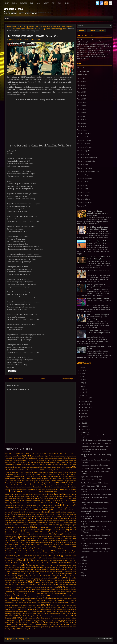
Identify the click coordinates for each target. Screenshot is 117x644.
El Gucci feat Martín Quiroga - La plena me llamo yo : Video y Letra (98, 333)
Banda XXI (39, 470)
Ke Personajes (31, 540)
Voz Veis (49, 624)
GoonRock (57, 521)
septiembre (86, 407)
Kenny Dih (52, 540)
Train (60, 618)
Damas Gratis (49, 492)
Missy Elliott (12, 578)
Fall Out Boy (68, 512)
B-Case (27, 467)
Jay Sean (26, 530)
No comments (37, 39)
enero (84, 432)
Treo (64, 618)
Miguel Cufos (30, 576)
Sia (52, 605)
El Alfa (15, 503)
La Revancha (43, 547)
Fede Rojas (28, 514)
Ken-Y (38, 540)
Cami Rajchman (10, 479)
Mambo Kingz (19, 563)
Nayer (48, 580)
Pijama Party (17, 594)
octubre (84, 404)
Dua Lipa (45, 501)
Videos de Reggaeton (58, 29)
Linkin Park (62, 551)
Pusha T (8, 596)
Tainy (35, 612)
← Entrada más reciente (15, 379)
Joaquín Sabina (48, 532)
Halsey (67, 523)
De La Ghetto (14, 496)
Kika (15, 543)
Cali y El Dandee (40, 476)
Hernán (35, 525)
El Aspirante (30, 503)
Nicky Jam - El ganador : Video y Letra (94, 508)
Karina (64, 538)
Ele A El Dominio (53, 508)
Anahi (49, 462)
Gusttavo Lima (52, 523)
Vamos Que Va (32, 622)
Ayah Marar (17, 467)
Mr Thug (53, 578)
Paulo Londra (36, 592)
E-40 (62, 501)
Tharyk (27, 614)
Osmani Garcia (41, 587)
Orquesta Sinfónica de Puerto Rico (24, 587)
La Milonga (71, 545)
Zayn (9, 629)
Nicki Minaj (24, 582)
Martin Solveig (51, 570)
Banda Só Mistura (30, 470)
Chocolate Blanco (16, 485)
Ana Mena (44, 462)
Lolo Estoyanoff (11, 553)
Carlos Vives (21, 481)
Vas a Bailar (52, 622)
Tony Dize (41, 618)
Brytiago (67, 474)
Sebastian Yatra (69, 602)
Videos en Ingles (83, 196)
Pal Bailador (31, 590)
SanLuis (21, 603)
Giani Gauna (65, 519)
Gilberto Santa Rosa (16, 521)
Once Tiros (62, 585)
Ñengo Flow (33, 629)
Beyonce (14, 472)
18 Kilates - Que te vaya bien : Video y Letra (96, 494)
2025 (81, 370)
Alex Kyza (38, 458)
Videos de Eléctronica (85, 147)
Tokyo (27, 618)
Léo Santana (49, 558)
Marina (66, 565)
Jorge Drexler (34, 534)
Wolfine (38, 627)
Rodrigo (12, 600)
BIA (31, 467)
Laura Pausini (67, 549)
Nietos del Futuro (59, 582)
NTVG (63, 578)
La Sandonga (52, 547)
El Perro (40, 505)
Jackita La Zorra (49, 527)
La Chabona (9, 545)
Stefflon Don (65, 610)
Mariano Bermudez (47, 565)
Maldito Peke (72, 560)
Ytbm (74, 627)
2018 (81, 392)
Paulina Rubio (27, 592)
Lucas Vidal (68, 556)
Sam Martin (9, 603)
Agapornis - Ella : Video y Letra (92, 477)
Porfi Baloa (52, 594)
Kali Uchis (39, 538)
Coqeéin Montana (63, 487)
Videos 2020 (82, 116)
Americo (19, 462)
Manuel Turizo (46, 563)
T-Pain (25, 612)
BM (33, 467)
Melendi (15, 574)
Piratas (31, 594)
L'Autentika (44, 543)
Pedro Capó (45, 592)
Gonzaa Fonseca (48, 521)
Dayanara (68, 494)
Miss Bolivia (69, 576)
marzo (84, 426)
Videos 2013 (82, 92)
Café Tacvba (30, 476)
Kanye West (49, 538)
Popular (82, 31)
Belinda (58, 470)
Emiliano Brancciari (29, 510)
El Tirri (23, 508)
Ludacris (14, 558)
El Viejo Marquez (37, 508)
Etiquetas (92, 31)
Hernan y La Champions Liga (23, 525)
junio (83, 417)
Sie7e (55, 605)
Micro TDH (11, 576)
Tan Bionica (55, 612)
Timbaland (62, 616)
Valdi (54, 620)
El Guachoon (64, 503)
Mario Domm (72, 565)
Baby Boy (41, 467)
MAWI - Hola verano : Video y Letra (93, 486)
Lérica (54, 558)
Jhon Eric (24, 532)
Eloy (67, 508)
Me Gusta (8, 574)
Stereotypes (9, 612)
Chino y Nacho (59, 483)
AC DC (41, 454)
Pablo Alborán (10, 590)
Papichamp (39, 590)
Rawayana (32, 596)
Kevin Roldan (64, 540)
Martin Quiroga (32, 570)
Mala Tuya (65, 560)
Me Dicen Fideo (72, 572)
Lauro (12, 551)
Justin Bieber (18, 538)
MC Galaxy (59, 558)
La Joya (39, 545)
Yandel (57, 627)
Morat (43, 578)
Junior (10, 538)
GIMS (74, 516)
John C (64, 532)
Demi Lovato (35, 496)
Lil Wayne (55, 551)
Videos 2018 (82, 109)
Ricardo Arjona (18, 598)
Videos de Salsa (83, 185)
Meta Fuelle (21, 574)
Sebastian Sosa (47, 603)
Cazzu (42, 481)
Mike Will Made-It (39, 576)
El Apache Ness (22, 503)
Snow (51, 608)
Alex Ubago (60, 458)
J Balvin (34, 527)
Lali (11, 549)
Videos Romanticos (84, 133)
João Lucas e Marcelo (67, 534)
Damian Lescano (66, 492)
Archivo (102, 31)
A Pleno (34, 454)
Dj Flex (67, 498)
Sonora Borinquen (48, 610)
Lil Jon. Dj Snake (46, 551)
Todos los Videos (14, 29)
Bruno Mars (44, 474)
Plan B (47, 594)
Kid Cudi (11, 543)
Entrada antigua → (69, 379)
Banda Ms (21, 470)
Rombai (24, 600)
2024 (82, 374)
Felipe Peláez (46, 514)
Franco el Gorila (46, 516)
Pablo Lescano (21, 590)
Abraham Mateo (70, 454)
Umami (28, 620)
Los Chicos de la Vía (61, 553)
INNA (50, 525)
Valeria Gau (17, 622)
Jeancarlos (37, 530)
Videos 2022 (82, 123)
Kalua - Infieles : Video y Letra (91, 480)
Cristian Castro (20, 489)
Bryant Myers (60, 474)
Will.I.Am (69, 624)
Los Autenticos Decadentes (25, 553)
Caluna (64, 476)
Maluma (10, 563)
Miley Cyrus (55, 576)
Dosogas (19, 500)
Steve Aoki (15, 612)
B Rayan (23, 467)
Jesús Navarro (9, 532)
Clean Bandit (36, 487)
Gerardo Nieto (47, 519)
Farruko (14, 514)
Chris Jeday (33, 485)
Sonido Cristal (10, 610)
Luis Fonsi (43, 27)
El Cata (47, 503)
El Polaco (46, 505)
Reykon (8, 598)
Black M (44, 472)
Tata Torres (68, 612)
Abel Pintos (53, 454)
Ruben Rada (60, 600)
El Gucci (72, 503)
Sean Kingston (32, 603)
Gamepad (25, 519)
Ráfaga (67, 600)
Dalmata (41, 492)
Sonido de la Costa (36, 610)
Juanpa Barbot (43, 536)
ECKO (65, 500)
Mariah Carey (36, 565)
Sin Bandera (9, 608)
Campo (38, 479)
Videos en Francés (84, 192)
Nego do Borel (58, 580)
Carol (27, 481)
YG (44, 627)
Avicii (71, 465)
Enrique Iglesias (49, 510)
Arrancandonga (49, 464)
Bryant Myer (52, 474)
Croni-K (26, 489)
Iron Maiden (19, 527)
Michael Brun (48, 574)
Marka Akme (36, 567)
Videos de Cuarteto (84, 140)
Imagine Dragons (71, 525)
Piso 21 (36, 594)
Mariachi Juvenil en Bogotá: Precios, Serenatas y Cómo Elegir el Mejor (98, 317)
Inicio (7, 19)
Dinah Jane (50, 498)
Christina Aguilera (50, 485)
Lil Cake (39, 551)
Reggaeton (23, 3)
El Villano (45, 508)
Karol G (69, 538)
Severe (34, 605)
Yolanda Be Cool (65, 627)
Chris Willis (41, 485)
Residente (54, 596)
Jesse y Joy (68, 530)
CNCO (24, 476)
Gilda (23, 521)
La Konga (44, 545)
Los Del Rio (70, 553)
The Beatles (33, 614)
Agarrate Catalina (36, 456)
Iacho (54, 525)
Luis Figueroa (29, 558)
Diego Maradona (30, 498)
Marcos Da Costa (24, 565)
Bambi (15, 470)
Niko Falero (72, 582)
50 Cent (29, 454)
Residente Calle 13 (64, 596)
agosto (84, 410)
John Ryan (13, 534)
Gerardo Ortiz (57, 519)
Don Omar (12, 500)
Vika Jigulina (31, 625)
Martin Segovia (42, 570)
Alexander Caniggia (70, 458)
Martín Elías (72, 570)
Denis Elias (44, 496)
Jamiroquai (73, 527)
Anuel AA (18, 464)
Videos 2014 (82, 96)
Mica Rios (32, 574)
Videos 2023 (82, 127)
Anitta (12, 464)
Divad (55, 498)
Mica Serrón (40, 574)
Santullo (26, 603)
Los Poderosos (36, 556)
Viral (41, 625)
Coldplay (50, 487)
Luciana (8, 558)
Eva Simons (29, 512)
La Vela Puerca (67, 547)
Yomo (71, 627)
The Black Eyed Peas (43, 614)
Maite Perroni (14, 560)
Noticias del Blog (83, 71)
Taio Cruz (39, 612)
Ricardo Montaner (31, 598)
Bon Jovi (8, 474)
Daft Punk (25, 492)
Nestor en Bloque (14, 582)
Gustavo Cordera (42, 523)
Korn (24, 543)
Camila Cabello (26, 479)
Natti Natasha (40, 580)
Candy (43, 479)
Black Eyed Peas (37, 472)
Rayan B (38, 596)
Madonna (69, 558)
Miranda (62, 576)
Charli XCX (18, 483)
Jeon (54, 530)
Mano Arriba (33, 563)
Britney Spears (25, 474)
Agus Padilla (49, 456)
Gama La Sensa (18, 519)
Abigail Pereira (61, 454)
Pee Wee (51, 592)
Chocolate (8, 485)
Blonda (55, 472)
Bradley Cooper (15, 474)
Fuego (66, 516)
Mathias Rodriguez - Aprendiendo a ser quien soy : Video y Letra (98, 213)
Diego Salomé (40, 498)
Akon (68, 456)
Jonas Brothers (24, 534)
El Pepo (35, 505)
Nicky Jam (33, 582)
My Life (58, 578)
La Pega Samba (36, 547)
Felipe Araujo (39, 514)
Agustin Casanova (60, 456)
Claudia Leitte (29, 487)
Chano (12, 483)
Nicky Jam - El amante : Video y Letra (94, 527)
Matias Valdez (30, 572)
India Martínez (10, 527)
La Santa (60, 547)
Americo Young (28, 462)
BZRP (36, 467)
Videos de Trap (83, 189)
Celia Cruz (47, 481)
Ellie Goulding (62, 508)
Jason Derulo (9, 530)
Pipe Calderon (25, 594)
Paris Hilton (61, 590)
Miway (18, 578)
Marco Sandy (13, 565)
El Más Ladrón (21, 505)
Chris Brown (25, 485)
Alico (49, 460)
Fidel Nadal (70, 514)
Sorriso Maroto (58, 610)
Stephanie (72, 610)
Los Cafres (46, 553)
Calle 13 (49, 476)
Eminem (38, 510)
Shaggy (39, 605)
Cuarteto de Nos (35, 489)
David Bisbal (49, 494)
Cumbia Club (49, 489)
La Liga (55, 545)
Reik (48, 596)
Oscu (36, 587)
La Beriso (67, 543)
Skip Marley (23, 608)
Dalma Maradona (34, 492)
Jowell (49, 534)
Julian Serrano (58, 536)
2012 (81, 570)
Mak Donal (44, 560)
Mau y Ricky (39, 572)
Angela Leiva (68, 462)
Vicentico (73, 622)
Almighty (59, 460)
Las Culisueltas (51, 549)
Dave (43, 494)
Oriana (7, 587)
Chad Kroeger (65, 481)
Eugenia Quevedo (21, 512)
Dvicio (49, 500)
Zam (7, 629)
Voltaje (44, 625)
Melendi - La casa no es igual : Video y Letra (96, 440)
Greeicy (62, 521)
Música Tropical (83, 68)
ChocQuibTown (71, 483)
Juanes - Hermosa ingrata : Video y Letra (95, 446)
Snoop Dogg (41, 608)
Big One (23, 472)
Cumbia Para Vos (59, 489)
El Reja (64, 505)
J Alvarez (26, 527)
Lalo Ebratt (25, 549)
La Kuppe (50, 545)
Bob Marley (61, 472)
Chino (51, 483)
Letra (37, 27)
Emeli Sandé (16, 510)
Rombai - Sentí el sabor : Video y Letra (94, 483)
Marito (11, 568)
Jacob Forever (59, 527)
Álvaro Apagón (25, 629)
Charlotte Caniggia (27, 483)
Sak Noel (73, 600)
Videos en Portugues (84, 202)
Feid (33, 514)
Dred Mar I (39, 501)
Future (70, 516)
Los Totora (43, 556)
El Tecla (19, 508)
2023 (81, 377)
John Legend (69, 532)
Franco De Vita (30, 516)
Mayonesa (58, 572)
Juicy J (52, 536)
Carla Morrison (67, 479)
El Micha (14, 505)
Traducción (55, 618)
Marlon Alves (46, 568)
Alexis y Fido (26, 460)
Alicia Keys (44, 460)
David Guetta (59, 494)
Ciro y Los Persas (20, 487)
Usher (44, 620)
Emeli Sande (9, 510)
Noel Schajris (31, 585)
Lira (68, 551)
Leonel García (18, 551)
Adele (14, 456)
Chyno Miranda (10, 487)
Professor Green (71, 594)
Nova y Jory (44, 585)
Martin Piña (22, 570)
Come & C (55, 487)
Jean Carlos (31, 530)
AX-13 (46, 454)
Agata (43, 456)
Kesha (58, 540)
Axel (12, 467)
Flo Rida (14, 516)
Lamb (38, 549)
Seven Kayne (29, 605)
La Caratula (73, 543)
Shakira (46, 605)
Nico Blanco (41, 582)
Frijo (63, 516)
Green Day (68, 521)
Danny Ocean (23, 494)
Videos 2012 (82, 89)
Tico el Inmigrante (50, 616)
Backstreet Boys (66, 467)
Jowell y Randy (56, 534)
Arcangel (34, 464)
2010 (81, 576)
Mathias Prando (20, 572)
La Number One (13, 547)
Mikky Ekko (47, 576)
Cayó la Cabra (37, 481)
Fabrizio (58, 512)
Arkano (41, 465)
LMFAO (62, 542)
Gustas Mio (23, 523)
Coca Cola (43, 487)
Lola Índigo (73, 551)
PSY (67, 587)
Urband (39, 620)
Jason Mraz (15, 530)
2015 (81, 560)
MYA (64, 558)
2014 (81, 563)
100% (7, 454)
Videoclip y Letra (13, 9)
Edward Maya (9, 503)
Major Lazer (36, 560)
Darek (35, 494)
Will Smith (63, 624)
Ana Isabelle (37, 462)
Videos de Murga (83, 154)
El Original (28, 505)
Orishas (12, 587)
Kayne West (22, 540)
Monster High (30, 578)
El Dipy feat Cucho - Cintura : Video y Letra (96, 549)
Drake (34, 501)
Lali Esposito (17, 549)
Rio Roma (60, 598)
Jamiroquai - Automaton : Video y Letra (94, 465)
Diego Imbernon (21, 498)
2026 (82, 367)
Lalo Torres (33, 549)
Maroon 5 (53, 567)
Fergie (64, 514)
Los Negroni (15, 556)
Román (43, 600)
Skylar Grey (33, 608)
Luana (49, 556)
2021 (81, 383)
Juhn (49, 536)
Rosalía (54, 600)
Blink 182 (49, 472)
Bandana (46, 470)
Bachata (46, 3)
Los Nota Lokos (26, 556)
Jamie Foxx (67, 527)
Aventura (66, 464)
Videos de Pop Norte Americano (89, 171)
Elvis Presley (72, 508)
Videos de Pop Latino (43, 29)
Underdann (33, 620)
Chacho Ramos (56, 481)
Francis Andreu (21, 516)
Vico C (15, 625)
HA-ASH (58, 523)
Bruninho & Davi (35, 474)
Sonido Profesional (22, 610)
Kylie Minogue (37, 543)
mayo (84, 420)
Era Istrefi (58, 510)
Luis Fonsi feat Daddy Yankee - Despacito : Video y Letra (32, 36)
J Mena (41, 527)
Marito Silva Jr (17, 568)
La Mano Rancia (63, 545)
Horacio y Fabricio (43, 525)
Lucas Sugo (58, 555)
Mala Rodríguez (57, 560)
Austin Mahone (59, 465)
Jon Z (18, 534)
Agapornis (27, 456)
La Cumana (16, 545)
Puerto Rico (61, 27)
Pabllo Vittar (72, 587)
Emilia (21, 510)
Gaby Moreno (9, 519)
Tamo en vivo (47, 612)
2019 (81, 389)
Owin (48, 587)
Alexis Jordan (18, 460)
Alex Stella (53, 458)
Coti (6, 489)
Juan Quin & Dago (27, 536)
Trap (32, 3)
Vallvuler (25, 622)
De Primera (21, 496)
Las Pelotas (59, 549)
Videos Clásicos (83, 130)
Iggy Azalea (63, 525)
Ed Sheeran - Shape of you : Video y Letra (95, 468)
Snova (47, 608)
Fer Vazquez (59, 514)
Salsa (38, 3)
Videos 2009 (82, 78)
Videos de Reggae (84, 175)
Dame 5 (57, 492)
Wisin (12, 627)
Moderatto (23, 578)
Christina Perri (60, 485)
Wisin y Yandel (22, 627)
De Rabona (28, 496)
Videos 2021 (82, 120)
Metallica (27, 574)
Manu (39, 563)
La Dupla (23, 545)
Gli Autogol (28, 521)
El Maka (8, 505)
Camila (18, 479)
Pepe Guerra (57, 592)
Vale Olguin (59, 620)
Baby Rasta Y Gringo (50, 467)
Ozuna (62, 587)
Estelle (67, 510)
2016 (81, 557)
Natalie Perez (23, 580)
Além (71, 460)
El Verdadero (29, 508)
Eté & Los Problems (11, 512)
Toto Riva (48, 618)
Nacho (69, 578)
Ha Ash (63, 523)
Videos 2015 (82, 99)
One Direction (71, 585)
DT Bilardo (72, 489)
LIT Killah (56, 543)
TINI (29, 612)
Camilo (33, 479)
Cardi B (60, 479)
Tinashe (68, 616)
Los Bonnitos (38, 553)
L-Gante (51, 542)
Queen (13, 596)
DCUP (67, 489)
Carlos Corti (13, 481)
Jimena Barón (38, 532)
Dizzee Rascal (61, 498)
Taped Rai (62, 612)
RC (17, 596)
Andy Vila (61, 462)
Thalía (23, 614)
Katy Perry (14, 540)
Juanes (36, 536)
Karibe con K (57, 538)
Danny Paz (30, 494)
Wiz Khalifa (32, 627)
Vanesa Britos (42, 622)
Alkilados (54, 460)
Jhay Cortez (17, 532)
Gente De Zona (35, 518)
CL (20, 477)
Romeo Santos (34, 600)
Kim (17, 543)
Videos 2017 (30, 29)
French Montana (56, 516)
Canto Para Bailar (51, 479)
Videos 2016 (82, 102)
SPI (70, 600)
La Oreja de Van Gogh (25, 547)
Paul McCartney (17, 592)
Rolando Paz (17, 600)
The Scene (40, 616)
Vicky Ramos (9, 624)
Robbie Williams (68, 598)
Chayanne (45, 483)
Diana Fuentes (12, 498)
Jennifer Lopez (46, 530)
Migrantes (22, 576)
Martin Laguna (14, 570)
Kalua (43, 538)
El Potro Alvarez (55, 505)
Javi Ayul (21, 530)
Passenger (73, 590)
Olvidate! (55, 585)
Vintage (37, 625)
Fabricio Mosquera (49, 512)
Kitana (21, 543)
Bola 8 (74, 472)
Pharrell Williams (66, 592)
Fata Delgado (21, 514)
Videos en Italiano (84, 199)
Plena (7, 3)
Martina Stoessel (61, 570)
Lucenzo (73, 556)
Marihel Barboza (59, 565)
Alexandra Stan (10, 460)
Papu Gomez (46, 590)
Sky (28, 608)
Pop (53, 3)
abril (83, 423)
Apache (24, 464)
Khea (70, 540)
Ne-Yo (52, 580)
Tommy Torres (33, 618)
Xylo (42, 627)
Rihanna (53, 598)
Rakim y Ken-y (24, 596)
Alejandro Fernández (17, 458)
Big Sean (29, 472)
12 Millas (11, 454)
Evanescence (36, 512)
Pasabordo (67, 590)
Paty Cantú (9, 592)
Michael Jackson (65, 574)
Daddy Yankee (29, 27)
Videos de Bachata (84, 137)
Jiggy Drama (30, 532)
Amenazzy (13, 462)
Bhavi (19, 472)
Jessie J (74, 530)
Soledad (64, 608)
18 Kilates (17, 454)
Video (23, 29)
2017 (14, 27)
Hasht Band (72, 523)
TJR (32, 612)
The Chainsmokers (55, 614)
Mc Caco (64, 572)
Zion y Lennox (16, 629)
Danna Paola (14, 494)
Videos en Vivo (82, 206)
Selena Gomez (15, 605)
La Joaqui (33, 545)
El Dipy (58, 503)
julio (83, 414)
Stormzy (20, 612)
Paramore (54, 590)
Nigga (66, 582)
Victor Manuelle (22, 624)
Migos (16, 576)
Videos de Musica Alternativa (87, 158)
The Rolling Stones (31, 616)
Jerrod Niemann (59, 530)
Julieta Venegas (68, 536)
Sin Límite (16, 608)
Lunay (43, 558)
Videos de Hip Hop (84, 151)
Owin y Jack (54, 587)
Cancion (20, 27)
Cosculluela (72, 487)
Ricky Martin (43, 598)
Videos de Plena (83, 164)
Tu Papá (18, 620)
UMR (23, 620)
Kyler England (29, 543)
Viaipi (68, 622)
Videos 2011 (81, 85)
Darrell (39, 494)
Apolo (29, 465)
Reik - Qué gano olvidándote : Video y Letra (96, 443)
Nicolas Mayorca (50, 582)
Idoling (58, 525)
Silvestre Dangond (62, 605)
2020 (82, 386)
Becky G (52, 470)
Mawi (45, 572)
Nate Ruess (31, 580)
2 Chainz (23, 454)
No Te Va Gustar (19, 584)
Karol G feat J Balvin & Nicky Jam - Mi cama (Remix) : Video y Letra (99, 301)
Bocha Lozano (68, 472)
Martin (70, 568)
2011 (81, 573)
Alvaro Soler (65, 460)
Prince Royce (61, 594)
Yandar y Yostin (50, 627)
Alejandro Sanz (29, 458)
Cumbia (14, 3)
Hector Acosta (9, 525)
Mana (26, 563)
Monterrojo (37, 578)
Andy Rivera (55, 462)
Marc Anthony (65, 563)
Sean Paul (40, 603)
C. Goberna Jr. (15, 477)
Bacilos (58, 467)
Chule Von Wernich (70, 485)
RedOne (43, 596)
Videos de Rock (83, 182)
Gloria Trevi (34, 521)
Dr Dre (24, 501)
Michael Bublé (55, 574)
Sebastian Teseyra (57, 603)
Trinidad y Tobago (71, 618)
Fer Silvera (52, 514)
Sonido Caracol (72, 608)
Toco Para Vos (18, 618)
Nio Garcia (8, 585)
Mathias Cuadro (11, 572)
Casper (31, 481)
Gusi (19, 523)
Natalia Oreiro (15, 580)
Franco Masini (38, 516)
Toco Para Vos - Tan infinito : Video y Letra (95, 535)
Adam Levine (9, 456)
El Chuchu (52, 503)
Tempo (19, 614)
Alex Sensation (45, 458)
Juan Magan (17, 536)
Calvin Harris (71, 476)
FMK (41, 512)
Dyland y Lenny (56, 501)
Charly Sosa (37, 483)
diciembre (85, 398)
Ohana (50, 585)
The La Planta (71, 614)
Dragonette (29, 501)
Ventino (58, 622)
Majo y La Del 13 (25, 560)
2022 (81, 380)
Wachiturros (56, 624)
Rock (60, 3)
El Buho (43, 503)
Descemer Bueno (53, 496)
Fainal (62, 512)
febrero (84, 429)
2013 (81, 567)
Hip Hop (67, 3)
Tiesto (57, 616)
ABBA (37, 454)
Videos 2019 (82, 113)
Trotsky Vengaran (10, 620)
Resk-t (74, 596)
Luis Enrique (21, 558)
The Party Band (11, 616)
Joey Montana (57, 532)
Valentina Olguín (67, 620)
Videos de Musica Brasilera (87, 161)
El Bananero (37, 503)
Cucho (43, 489)
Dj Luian (72, 498)
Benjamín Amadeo (66, 470)
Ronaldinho (49, 600)
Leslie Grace (26, 551)
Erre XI (63, 510)
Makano (50, 560)
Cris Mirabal (11, 489)
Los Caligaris (52, 553)
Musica (50, 27)
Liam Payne (33, 551)
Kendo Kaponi (45, 540)
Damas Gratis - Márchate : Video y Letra (95, 552)
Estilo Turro (72, 510)
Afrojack (19, 456)
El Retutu (71, 505)
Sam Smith (15, 603)
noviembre (86, 401)
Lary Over (42, 549)
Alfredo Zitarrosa (36, 460)
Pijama (11, 594)
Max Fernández (51, 572)
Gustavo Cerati (31, 523)
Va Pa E (49, 620)
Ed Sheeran (72, 500)
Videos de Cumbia (84, 144)
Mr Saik (48, 578)
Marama (55, 563)
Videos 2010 (82, 82)
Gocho (40, 521)
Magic (9, 560)
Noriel (38, 585)
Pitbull (41, 594)
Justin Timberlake (30, 538)
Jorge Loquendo (42, 534)
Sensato (23, 605)
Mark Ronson (26, 568)
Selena (8, 605)
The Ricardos (21, 616)
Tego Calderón (13, 614)
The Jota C (64, 614)
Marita (7, 568)
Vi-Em (63, 622)
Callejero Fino (57, 476)
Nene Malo (67, 580)
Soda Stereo (57, 608)
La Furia (28, 545)
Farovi (9, 514)
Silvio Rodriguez (71, 605)
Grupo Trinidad (13, 523)
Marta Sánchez (62, 568)
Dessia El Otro (64, 496)
